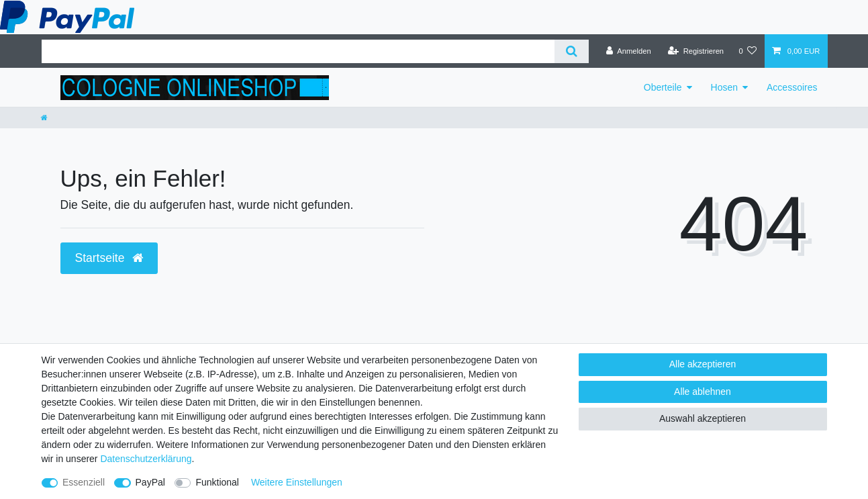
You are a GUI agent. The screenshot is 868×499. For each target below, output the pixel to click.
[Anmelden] (629, 51)
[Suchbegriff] (298, 51)
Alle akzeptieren (703, 364)
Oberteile (663, 87)
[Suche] (572, 51)
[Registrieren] (696, 51)
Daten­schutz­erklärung (146, 459)
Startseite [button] (109, 258)
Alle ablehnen (703, 392)
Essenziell (84, 482)
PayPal (150, 482)
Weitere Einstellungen (297, 482)
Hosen (724, 87)
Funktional (217, 482)
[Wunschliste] (748, 51)
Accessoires (792, 87)
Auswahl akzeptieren (703, 418)
